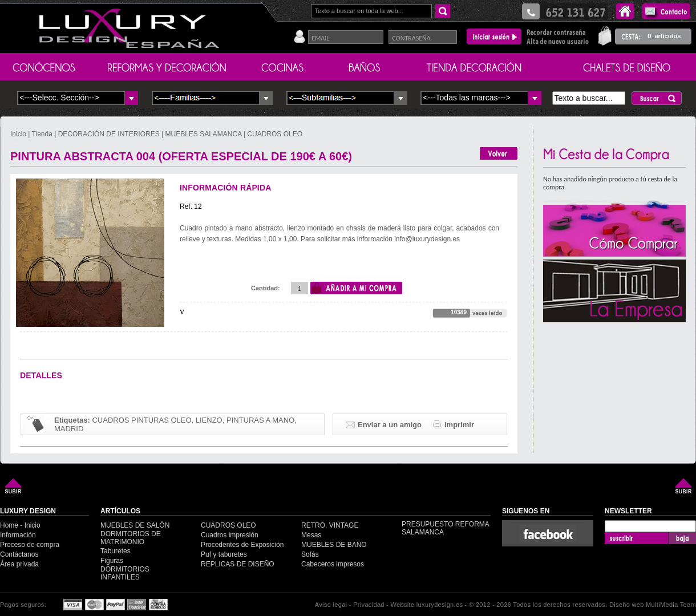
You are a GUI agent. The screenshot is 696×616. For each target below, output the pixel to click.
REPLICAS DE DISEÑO (238, 564)
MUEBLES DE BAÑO (334, 545)
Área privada (19, 564)
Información (18, 535)
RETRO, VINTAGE (330, 525)
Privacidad (369, 605)
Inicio (19, 134)
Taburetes (116, 551)
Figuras (112, 561)
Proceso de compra (30, 545)
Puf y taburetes (224, 554)
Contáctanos (19, 554)
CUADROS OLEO (275, 134)
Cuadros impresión (230, 535)
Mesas (311, 535)
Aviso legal (331, 605)
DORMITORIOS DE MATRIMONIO (131, 538)
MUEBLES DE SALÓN (135, 525)
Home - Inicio (20, 525)
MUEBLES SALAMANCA (204, 134)
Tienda (42, 134)
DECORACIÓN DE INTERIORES (110, 134)
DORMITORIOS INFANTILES (125, 573)
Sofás (310, 554)
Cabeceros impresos (333, 564)
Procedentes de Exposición (242, 545)
